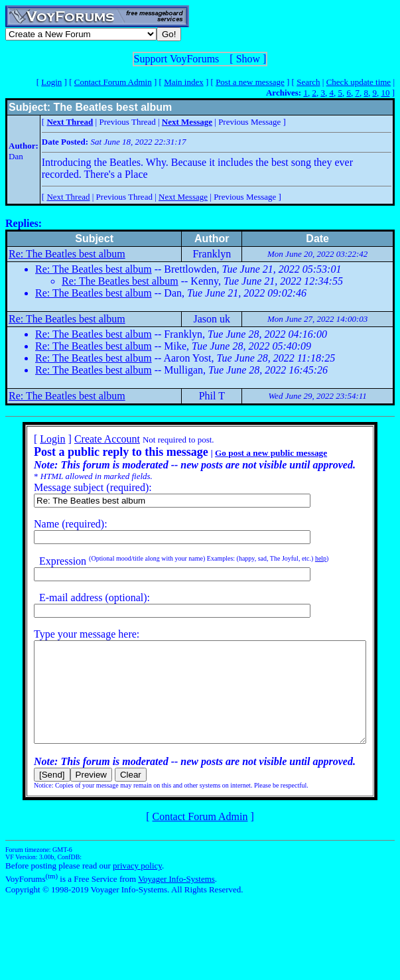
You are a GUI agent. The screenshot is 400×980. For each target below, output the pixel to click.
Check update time (359, 82)
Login (51, 82)
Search (308, 82)
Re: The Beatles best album (67, 254)
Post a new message (250, 82)
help (303, 558)
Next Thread (68, 197)
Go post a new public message (254, 453)
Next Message (183, 197)
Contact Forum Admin (113, 82)
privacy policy (137, 885)
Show (248, 59)
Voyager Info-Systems (176, 899)
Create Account (90, 439)
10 (385, 93)
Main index (184, 82)
